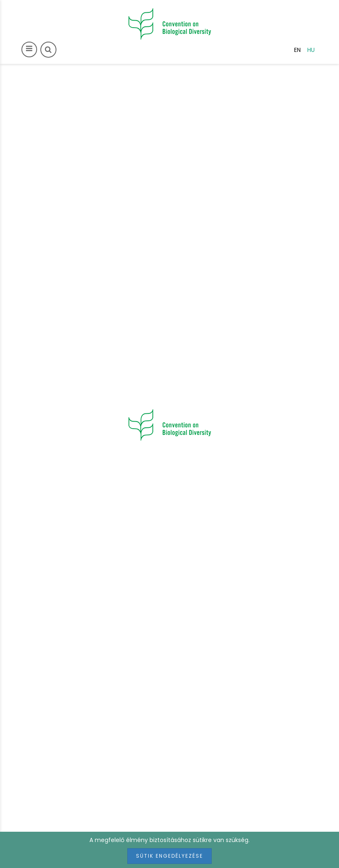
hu (311, 50)
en (297, 50)
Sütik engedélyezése (169, 856)
